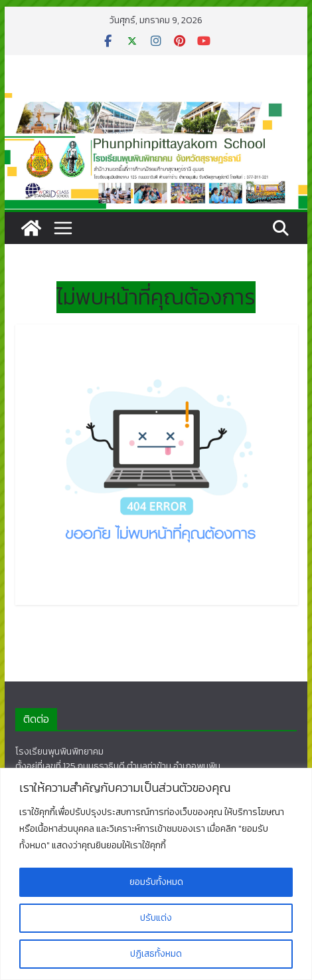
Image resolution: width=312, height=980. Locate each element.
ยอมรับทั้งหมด (156, 882)
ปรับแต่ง (156, 918)
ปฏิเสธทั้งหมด (156, 954)
